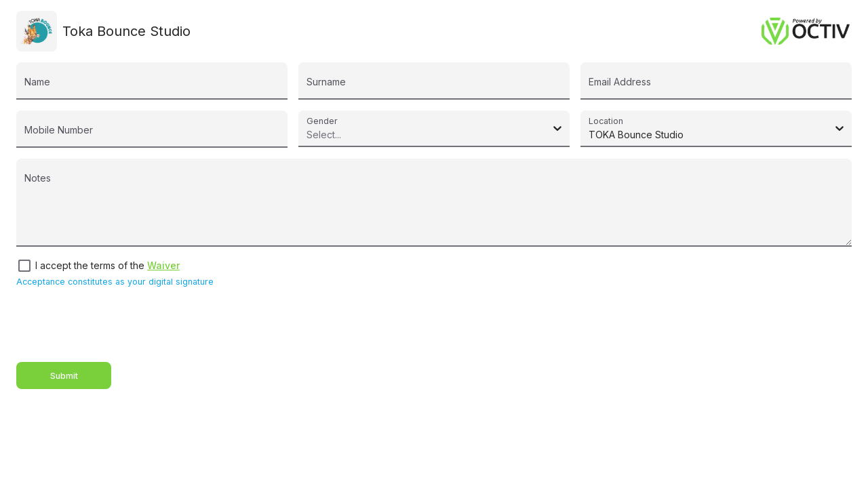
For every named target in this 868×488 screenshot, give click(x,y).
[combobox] (309, 135)
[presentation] (119, 325)
